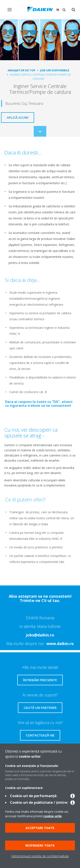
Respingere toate (40, 845)
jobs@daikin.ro (40, 635)
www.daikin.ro (60, 644)
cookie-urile (52, 816)
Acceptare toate (40, 828)
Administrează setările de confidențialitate (40, 856)
